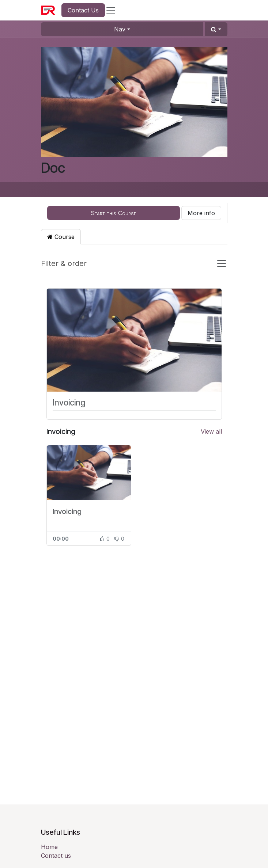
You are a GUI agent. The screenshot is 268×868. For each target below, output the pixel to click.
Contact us (56, 856)
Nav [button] (120, 29)
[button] (216, 29)
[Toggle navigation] (222, 263)
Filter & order (64, 263)
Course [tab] (61, 237)
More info (201, 213)
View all (211, 431)
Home (49, 847)
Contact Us (83, 10)
